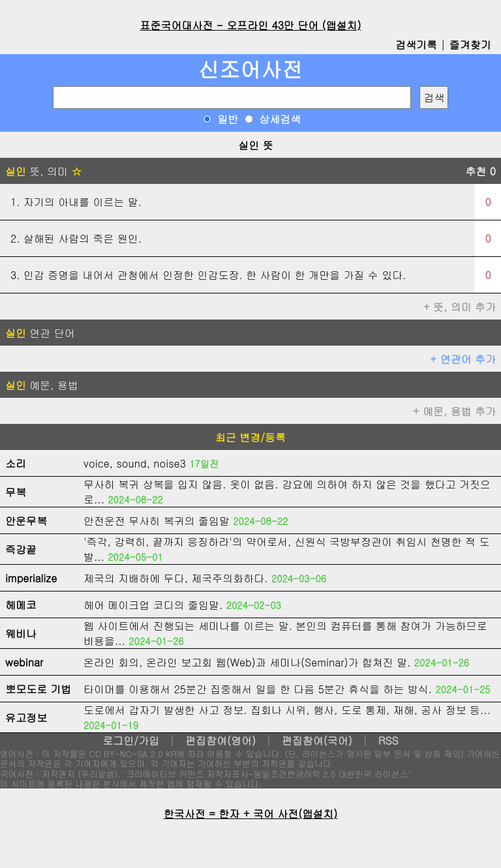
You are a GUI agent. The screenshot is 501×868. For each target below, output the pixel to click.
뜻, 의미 (43, 171)
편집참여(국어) (317, 741)
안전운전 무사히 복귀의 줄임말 (157, 521)
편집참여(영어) (220, 741)
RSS (388, 741)
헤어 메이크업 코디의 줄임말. (153, 605)
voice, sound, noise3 (135, 463)
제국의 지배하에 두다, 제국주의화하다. (176, 578)
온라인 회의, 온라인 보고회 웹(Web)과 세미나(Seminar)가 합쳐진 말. (247, 662)
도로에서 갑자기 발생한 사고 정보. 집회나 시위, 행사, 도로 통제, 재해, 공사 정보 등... (287, 710)
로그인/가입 (131, 741)
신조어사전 (250, 69)
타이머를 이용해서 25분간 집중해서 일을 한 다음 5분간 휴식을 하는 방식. (258, 689)
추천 (480, 171)
